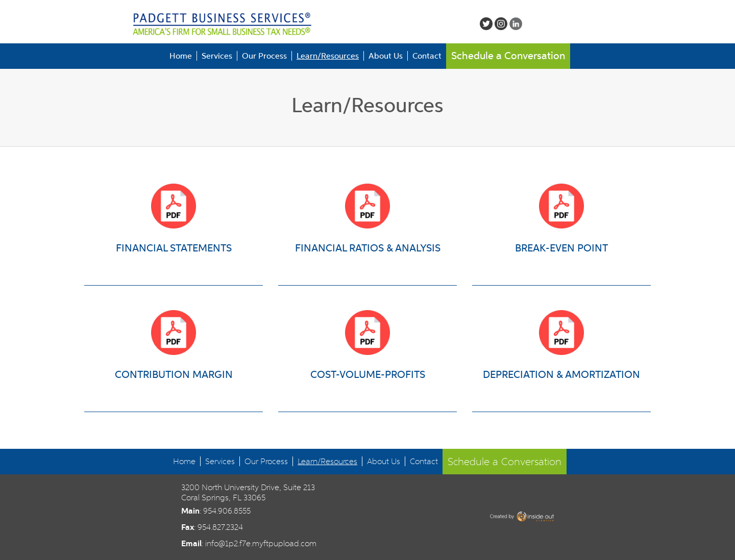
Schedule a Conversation (508, 56)
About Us (386, 56)
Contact (427, 56)
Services (217, 56)
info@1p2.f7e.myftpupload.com (261, 543)
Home (181, 56)
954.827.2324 (220, 527)
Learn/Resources (328, 56)
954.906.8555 (227, 511)
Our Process (264, 56)
